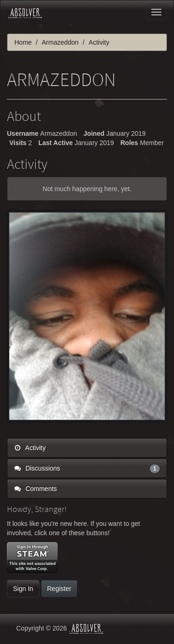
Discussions (87, 468)
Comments (36, 489)
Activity (30, 448)
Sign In (23, 589)
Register (59, 589)
